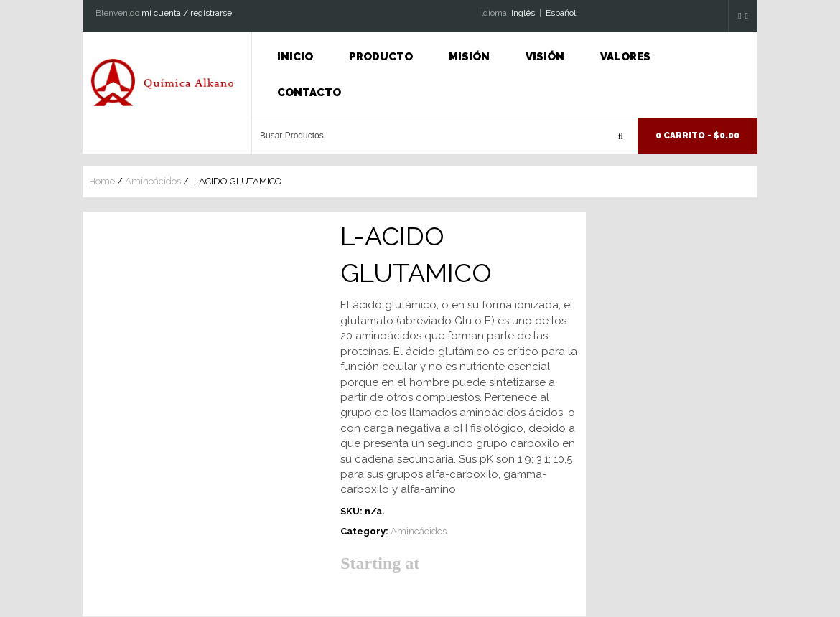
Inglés (523, 13)
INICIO (295, 57)
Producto (381, 57)
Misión (469, 57)
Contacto (309, 93)
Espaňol (561, 13)
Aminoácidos (153, 181)
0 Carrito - (697, 136)
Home (102, 181)
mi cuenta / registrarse (187, 13)
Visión (545, 57)
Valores (625, 57)
